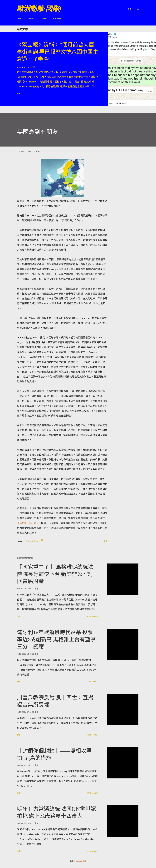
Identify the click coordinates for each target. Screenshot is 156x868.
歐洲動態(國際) (39, 9)
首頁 (18, 19)
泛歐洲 (26, 541)
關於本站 (30, 19)
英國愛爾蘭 (34, 541)
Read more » (92, 616)
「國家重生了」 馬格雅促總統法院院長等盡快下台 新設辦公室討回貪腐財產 (55, 574)
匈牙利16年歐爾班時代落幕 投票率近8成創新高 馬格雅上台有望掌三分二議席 (56, 639)
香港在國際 (56, 19)
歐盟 (43, 19)
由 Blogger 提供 (78, 861)
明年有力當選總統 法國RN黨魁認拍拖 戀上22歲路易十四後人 (56, 812)
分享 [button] (18, 94)
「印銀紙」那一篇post (29, 523)
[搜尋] (129, 9)
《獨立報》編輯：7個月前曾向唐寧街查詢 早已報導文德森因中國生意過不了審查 (57, 52)
